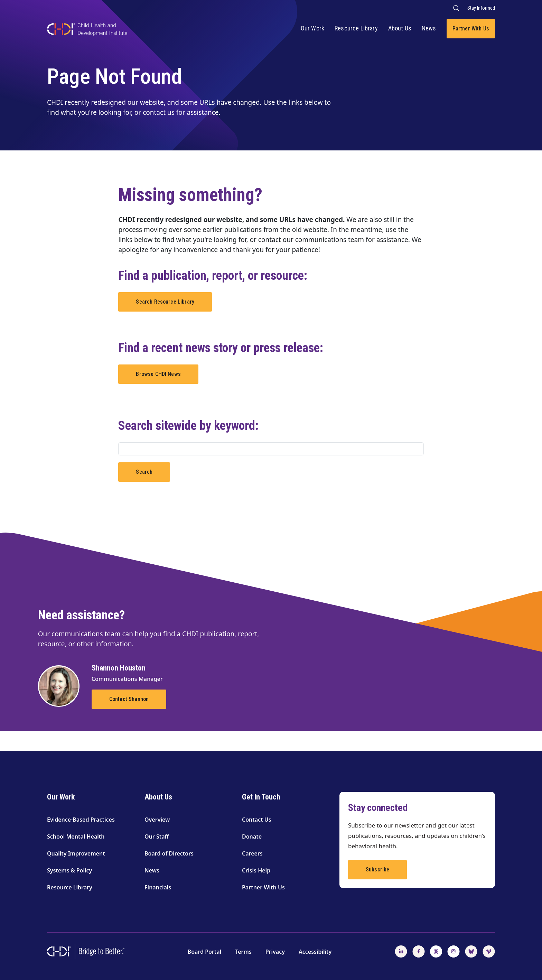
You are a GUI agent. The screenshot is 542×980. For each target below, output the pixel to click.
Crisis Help (256, 870)
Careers (252, 853)
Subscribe (377, 870)
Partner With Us (471, 29)
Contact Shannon (129, 699)
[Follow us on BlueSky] (471, 951)
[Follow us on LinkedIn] (401, 951)
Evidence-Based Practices (81, 820)
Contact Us (257, 820)
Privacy (275, 952)
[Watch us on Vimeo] (489, 951)
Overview (157, 820)
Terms (243, 952)
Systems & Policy (69, 870)
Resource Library (356, 28)
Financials (158, 887)
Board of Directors (169, 853)
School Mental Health (76, 836)
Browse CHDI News (158, 374)
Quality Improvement (76, 853)
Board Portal (205, 952)
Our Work (312, 28)
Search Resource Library (165, 302)
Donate (252, 836)
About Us (400, 28)
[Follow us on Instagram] (454, 951)
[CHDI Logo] (87, 30)
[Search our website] (456, 8)
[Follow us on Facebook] (419, 951)
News (429, 28)
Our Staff (157, 836)
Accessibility (315, 952)
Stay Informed (481, 8)
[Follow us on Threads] (436, 951)
